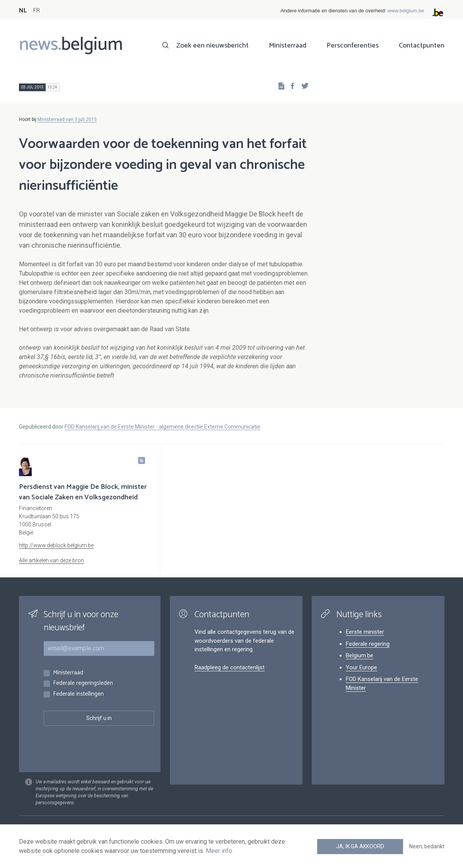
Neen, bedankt (427, 846)
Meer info (219, 851)
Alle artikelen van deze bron (51, 560)
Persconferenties (353, 46)
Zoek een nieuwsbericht (213, 46)
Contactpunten (422, 46)
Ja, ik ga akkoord (360, 846)
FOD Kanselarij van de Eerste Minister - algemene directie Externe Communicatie (162, 427)
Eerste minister (365, 632)
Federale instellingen (78, 694)
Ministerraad (288, 46)
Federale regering (368, 644)
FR (36, 11)
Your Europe (361, 667)
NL (23, 11)
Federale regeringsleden (83, 683)
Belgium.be (360, 655)
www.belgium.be (406, 11)
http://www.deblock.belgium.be (56, 545)
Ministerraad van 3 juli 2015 (67, 119)
